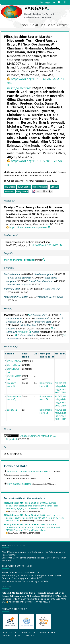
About (51, 25)
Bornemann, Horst (21, 52)
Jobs (18, 635)
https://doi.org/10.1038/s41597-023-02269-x (29, 602)
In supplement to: (19, 88)
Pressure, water (12, 385)
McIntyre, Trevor (20, 126)
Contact (62, 25)
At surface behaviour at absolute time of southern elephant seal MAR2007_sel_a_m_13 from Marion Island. (31, 506)
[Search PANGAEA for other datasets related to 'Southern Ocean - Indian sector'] (52, 328)
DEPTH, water (14, 376)
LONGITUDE (13, 369)
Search (24, 25)
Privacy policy (47, 632)
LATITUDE (12, 365)
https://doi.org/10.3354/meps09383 (28, 227)
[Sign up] (59, 2)
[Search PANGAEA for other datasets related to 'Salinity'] (16, 410)
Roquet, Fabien (43, 88)
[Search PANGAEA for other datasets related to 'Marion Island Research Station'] (16, 335)
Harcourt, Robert (42, 134)
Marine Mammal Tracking (19, 260)
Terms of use (28, 632)
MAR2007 (23, 332)
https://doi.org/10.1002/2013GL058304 (36, 163)
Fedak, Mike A (40, 142)
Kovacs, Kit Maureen (23, 111)
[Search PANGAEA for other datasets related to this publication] (49, 227)
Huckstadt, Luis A (20, 107)
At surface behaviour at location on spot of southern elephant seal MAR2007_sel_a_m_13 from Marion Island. (32, 527)
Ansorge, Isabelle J (37, 207)
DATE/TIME (13, 361)
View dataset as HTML (19, 484)
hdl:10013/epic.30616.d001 (45, 245)
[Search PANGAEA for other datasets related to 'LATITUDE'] (19, 365)
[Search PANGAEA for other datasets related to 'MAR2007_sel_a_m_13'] (29, 315)
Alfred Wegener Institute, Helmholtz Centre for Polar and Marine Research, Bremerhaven (35, 71)
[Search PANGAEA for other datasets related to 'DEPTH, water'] (9, 379)
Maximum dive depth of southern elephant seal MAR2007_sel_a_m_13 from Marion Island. (34, 518)
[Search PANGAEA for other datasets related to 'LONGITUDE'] (9, 372)
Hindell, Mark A (19, 130)
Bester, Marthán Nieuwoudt (43, 122)
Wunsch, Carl (17, 92)
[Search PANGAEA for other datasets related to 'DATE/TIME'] (20, 361)
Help (43, 25)
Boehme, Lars (17, 142)
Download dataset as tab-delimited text (29, 471)
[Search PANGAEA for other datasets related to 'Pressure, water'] (15, 386)
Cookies (6, 635)
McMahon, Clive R (46, 130)
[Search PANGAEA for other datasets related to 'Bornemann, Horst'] (47, 386)
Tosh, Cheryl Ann (39, 40)
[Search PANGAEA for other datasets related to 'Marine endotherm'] (65, 335)
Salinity (11, 410)
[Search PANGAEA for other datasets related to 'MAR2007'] (30, 332)
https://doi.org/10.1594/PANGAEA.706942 (36, 81)
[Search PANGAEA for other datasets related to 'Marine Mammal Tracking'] (44, 260)
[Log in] (65, 2)
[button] (42, 192)
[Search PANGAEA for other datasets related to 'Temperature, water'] (15, 399)
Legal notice (9, 632)
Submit (34, 25)
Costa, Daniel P (46, 103)
